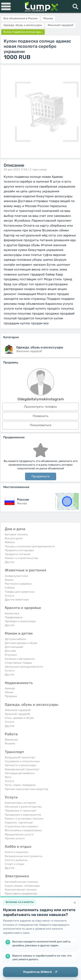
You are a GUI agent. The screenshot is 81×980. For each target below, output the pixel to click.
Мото (8, 777)
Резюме (10, 743)
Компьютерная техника (21, 890)
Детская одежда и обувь (21, 643)
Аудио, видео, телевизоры (22, 886)
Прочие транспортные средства (26, 789)
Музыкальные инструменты (24, 856)
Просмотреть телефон (40, 407)
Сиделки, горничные (19, 822)
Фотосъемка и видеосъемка (23, 830)
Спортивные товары (18, 663)
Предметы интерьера (19, 550)
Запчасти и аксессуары (21, 765)
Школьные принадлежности (24, 667)
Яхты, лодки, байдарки (20, 785)
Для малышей (14, 647)
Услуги (10, 596)
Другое (10, 562)
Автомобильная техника (21, 882)
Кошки (9, 580)
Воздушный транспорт (20, 757)
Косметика (12, 613)
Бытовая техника (16, 534)
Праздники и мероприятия (23, 815)
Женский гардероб (18, 710)
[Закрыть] (75, 903)
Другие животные (17, 600)
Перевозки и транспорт (21, 811)
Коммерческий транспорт (22, 769)
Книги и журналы (17, 852)
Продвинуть (41, 476)
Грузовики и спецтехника (22, 761)
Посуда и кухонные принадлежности (30, 546)
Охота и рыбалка (16, 860)
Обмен (9, 692)
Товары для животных (20, 592)
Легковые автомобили (20, 773)
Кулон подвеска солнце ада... (23, 32)
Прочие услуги (15, 838)
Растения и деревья (18, 584)
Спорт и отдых (15, 864)
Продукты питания (17, 554)
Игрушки (11, 655)
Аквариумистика (16, 576)
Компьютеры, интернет (21, 803)
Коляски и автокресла (20, 659)
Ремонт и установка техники (24, 819)
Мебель (10, 542)
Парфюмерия (14, 617)
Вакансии (11, 740)
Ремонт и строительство (21, 558)
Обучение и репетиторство (23, 807)
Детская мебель (16, 639)
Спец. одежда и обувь (19, 718)
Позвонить (40, 416)
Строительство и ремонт (22, 826)
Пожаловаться (41, 425)
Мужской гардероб (17, 714)
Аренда (10, 688)
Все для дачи (14, 538)
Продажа (11, 696)
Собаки (10, 588)
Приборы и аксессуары (20, 621)
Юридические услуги (19, 834)
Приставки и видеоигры (21, 893)
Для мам (10, 651)
